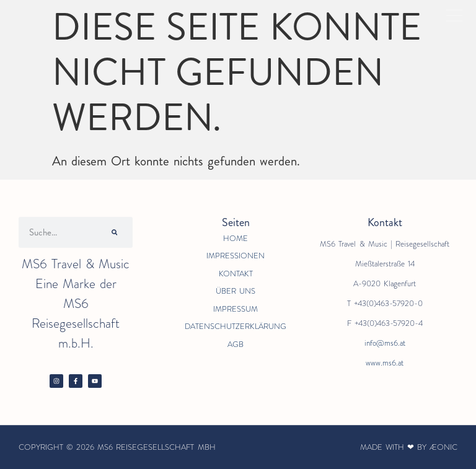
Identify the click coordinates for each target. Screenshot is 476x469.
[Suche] (115, 232)
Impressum (236, 309)
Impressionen (236, 256)
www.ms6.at (385, 363)
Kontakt (236, 274)
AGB (236, 344)
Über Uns (236, 291)
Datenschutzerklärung (236, 326)
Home (236, 238)
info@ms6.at (385, 343)
